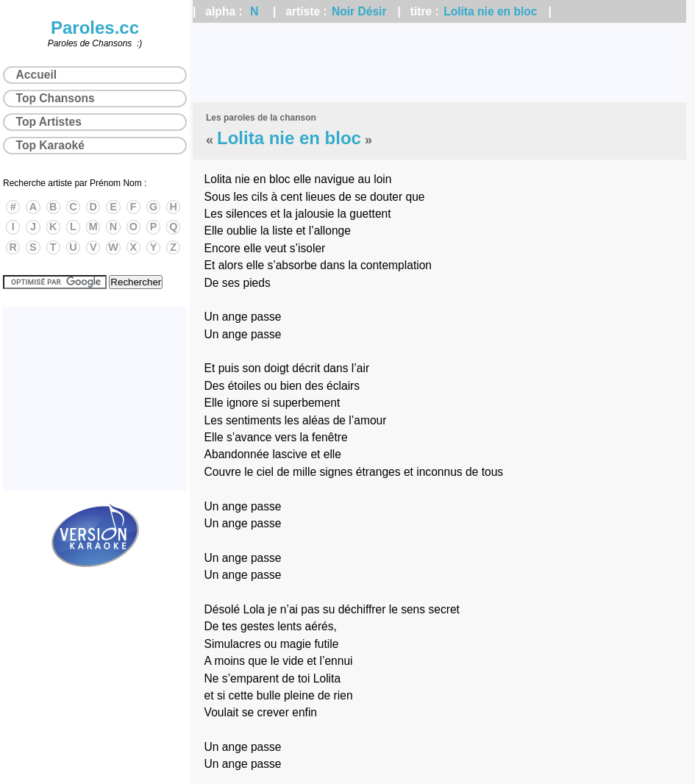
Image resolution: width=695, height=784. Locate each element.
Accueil (36, 75)
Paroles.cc (95, 28)
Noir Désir (359, 11)
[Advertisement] (439, 63)
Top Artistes (49, 122)
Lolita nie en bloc (490, 11)
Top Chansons (56, 98)
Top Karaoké (50, 145)
